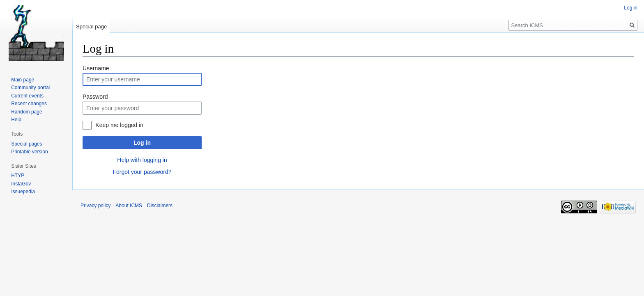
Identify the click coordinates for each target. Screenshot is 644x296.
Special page (91, 27)
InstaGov (21, 184)
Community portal (30, 88)
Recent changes (29, 104)
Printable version (29, 152)
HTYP (18, 176)
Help (16, 120)
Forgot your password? (142, 172)
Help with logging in (142, 160)
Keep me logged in (119, 125)
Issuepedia (23, 192)
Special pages (26, 144)
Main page (23, 80)
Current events (27, 96)
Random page (26, 112)
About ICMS (129, 206)
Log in (142, 143)
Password (95, 97)
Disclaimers (160, 206)
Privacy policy (95, 206)
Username (96, 68)
